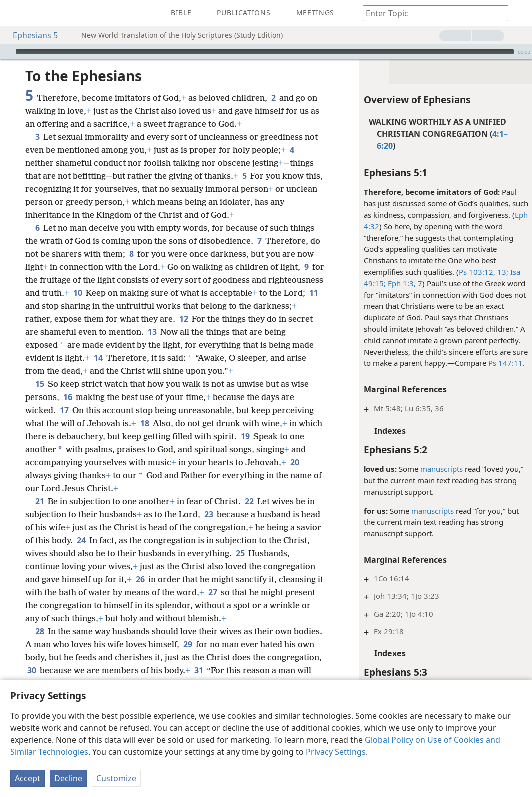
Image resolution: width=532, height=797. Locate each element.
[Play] (7, 52)
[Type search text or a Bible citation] (431, 13)
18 (144, 423)
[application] (266, 52)
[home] (15, 13)
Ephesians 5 (30, 35)
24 (81, 540)
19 (245, 436)
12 (183, 319)
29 (187, 644)
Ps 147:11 (504, 363)
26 (140, 579)
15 (39, 384)
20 (295, 462)
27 (212, 592)
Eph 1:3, (399, 283)
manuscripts (440, 469)
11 (314, 293)
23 (208, 514)
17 (64, 410)
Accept (27, 778)
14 (98, 358)
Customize (116, 778)
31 (198, 670)
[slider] (265, 52)
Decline (68, 778)
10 (77, 293)
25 (240, 553)
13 (152, 332)
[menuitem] (15, 13)
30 (31, 670)
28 (39, 631)
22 (249, 501)
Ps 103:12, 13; (482, 272)
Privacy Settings (336, 752)
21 (39, 501)
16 (67, 397)
